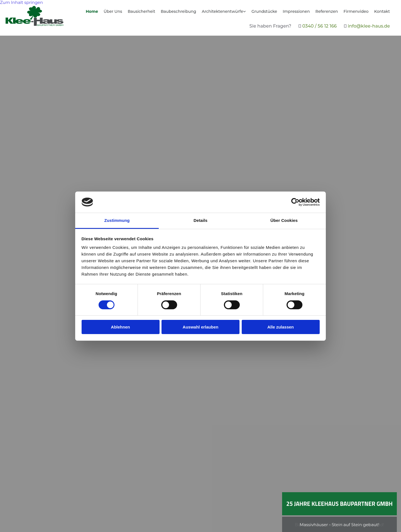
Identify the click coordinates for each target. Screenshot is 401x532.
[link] (224, 14)
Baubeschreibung (178, 11)
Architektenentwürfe (222, 11)
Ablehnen (120, 327)
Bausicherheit (141, 11)
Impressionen (296, 11)
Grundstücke (264, 11)
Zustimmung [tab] (117, 220)
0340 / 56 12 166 (320, 26)
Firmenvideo (356, 11)
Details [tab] (200, 220)
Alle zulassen (281, 327)
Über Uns (113, 11)
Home (92, 11)
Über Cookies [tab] (284, 220)
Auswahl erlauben (200, 327)
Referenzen (327, 11)
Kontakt (382, 11)
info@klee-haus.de (369, 26)
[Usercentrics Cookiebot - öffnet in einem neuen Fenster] (295, 202)
